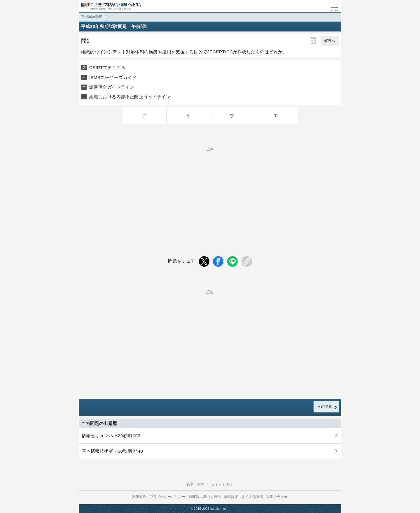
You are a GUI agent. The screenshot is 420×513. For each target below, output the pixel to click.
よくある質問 (252, 497)
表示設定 (231, 497)
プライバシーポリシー (168, 497)
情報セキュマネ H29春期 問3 (111, 436)
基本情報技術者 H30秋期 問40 (112, 451)
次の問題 (325, 407)
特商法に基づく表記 (205, 497)
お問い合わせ (277, 497)
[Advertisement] (210, 192)
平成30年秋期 (92, 17)
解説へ (330, 41)
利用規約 (139, 497)
